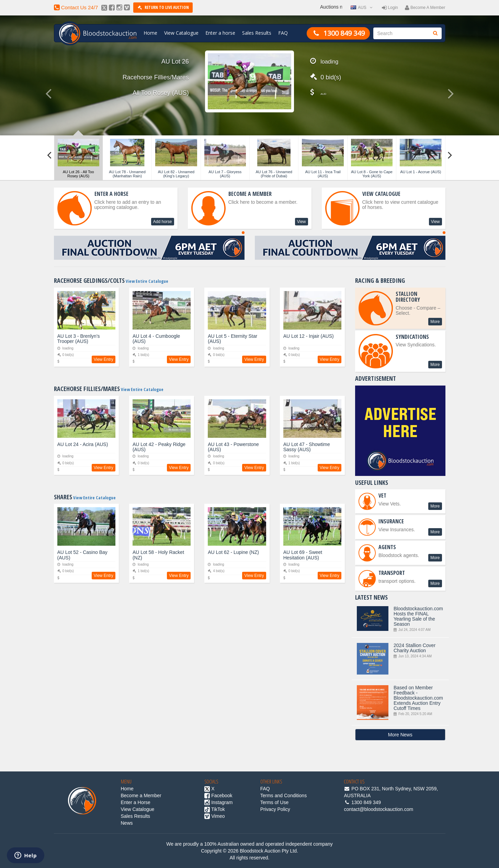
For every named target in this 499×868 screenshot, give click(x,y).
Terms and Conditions (283, 795)
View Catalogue (181, 33)
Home (150, 33)
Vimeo (214, 816)
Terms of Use (274, 802)
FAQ (283, 33)
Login (390, 8)
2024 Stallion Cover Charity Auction (402, 659)
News (127, 823)
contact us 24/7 (76, 7)
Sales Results (257, 33)
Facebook (218, 795)
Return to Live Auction (163, 7)
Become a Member (141, 795)
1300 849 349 (338, 33)
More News (400, 735)
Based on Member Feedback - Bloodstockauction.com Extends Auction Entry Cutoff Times (402, 702)
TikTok (215, 809)
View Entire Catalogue (146, 281)
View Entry (104, 359)
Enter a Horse (136, 802)
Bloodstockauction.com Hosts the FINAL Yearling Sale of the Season (402, 619)
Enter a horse (220, 33)
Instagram (218, 802)
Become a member (425, 8)
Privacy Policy (275, 809)
